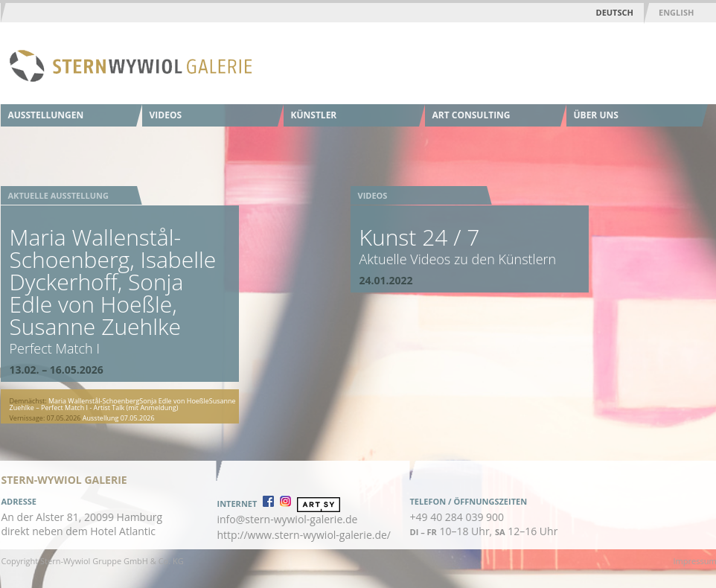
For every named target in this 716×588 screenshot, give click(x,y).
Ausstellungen (46, 115)
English (676, 12)
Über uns (596, 115)
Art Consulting (472, 115)
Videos (166, 115)
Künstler (314, 115)
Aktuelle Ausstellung (58, 195)
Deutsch (615, 12)
